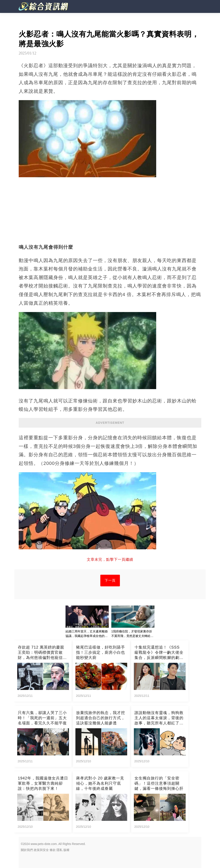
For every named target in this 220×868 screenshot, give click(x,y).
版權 (66, 850)
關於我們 (27, 850)
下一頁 (110, 580)
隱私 (60, 850)
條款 (53, 850)
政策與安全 (41, 850)
